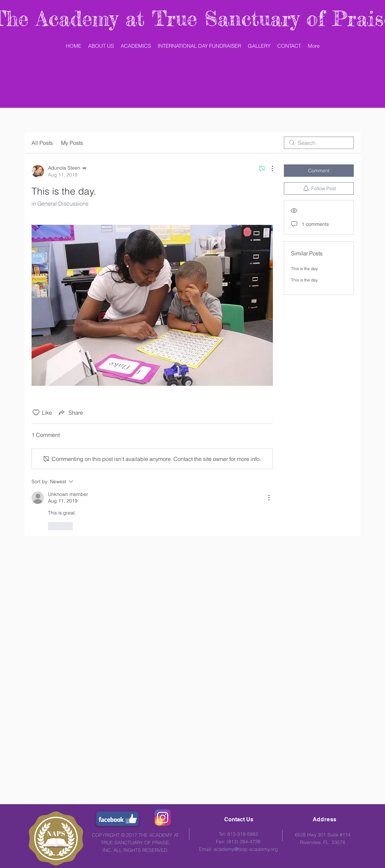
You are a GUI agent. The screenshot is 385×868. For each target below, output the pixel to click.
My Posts (72, 143)
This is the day (304, 269)
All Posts (42, 143)
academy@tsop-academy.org (246, 849)
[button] (136, 46)
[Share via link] (70, 413)
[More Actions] (269, 169)
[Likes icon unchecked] (36, 413)
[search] (319, 143)
